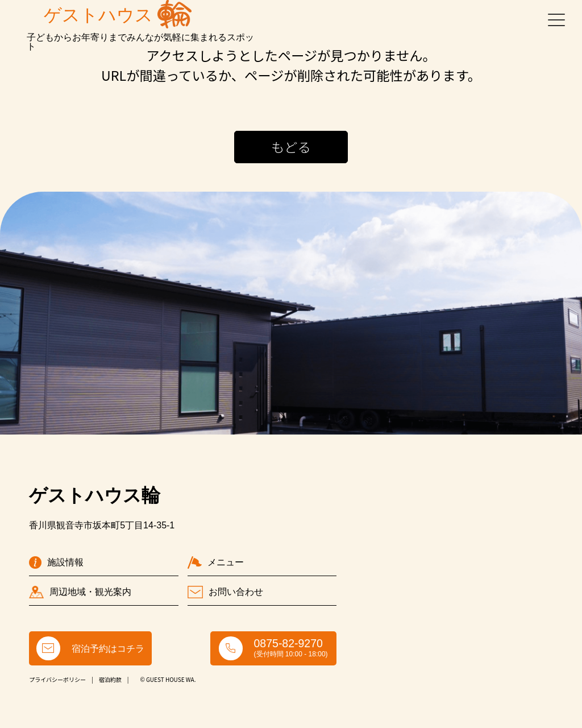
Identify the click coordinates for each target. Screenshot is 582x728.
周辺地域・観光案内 (80, 592)
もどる (291, 147)
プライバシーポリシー (57, 679)
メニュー (216, 562)
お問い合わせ (225, 592)
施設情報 (56, 562)
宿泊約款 (110, 679)
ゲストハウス (118, 14)
